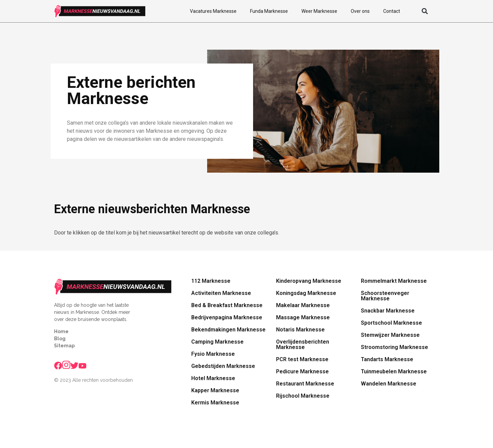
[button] (425, 11)
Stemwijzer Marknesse (390, 335)
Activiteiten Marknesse (221, 293)
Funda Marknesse (269, 11)
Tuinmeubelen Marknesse (394, 371)
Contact (392, 11)
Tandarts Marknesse (387, 359)
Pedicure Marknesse (302, 371)
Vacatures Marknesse (213, 11)
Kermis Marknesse (215, 403)
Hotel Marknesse (213, 378)
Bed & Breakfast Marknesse (227, 305)
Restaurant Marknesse (305, 384)
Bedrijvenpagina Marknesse (227, 317)
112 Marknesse (211, 281)
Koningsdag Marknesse (306, 293)
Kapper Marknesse (215, 390)
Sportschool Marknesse (391, 323)
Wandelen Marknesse (389, 384)
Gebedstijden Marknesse (223, 366)
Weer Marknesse (319, 11)
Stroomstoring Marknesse (395, 347)
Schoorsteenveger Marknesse (385, 296)
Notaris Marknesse (300, 330)
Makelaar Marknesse (303, 305)
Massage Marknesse (303, 317)
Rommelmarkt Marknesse (394, 281)
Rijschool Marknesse (303, 396)
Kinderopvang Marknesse (309, 281)
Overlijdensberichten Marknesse (303, 344)
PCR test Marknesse (302, 359)
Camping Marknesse (217, 342)
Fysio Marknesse (213, 354)
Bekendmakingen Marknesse (228, 330)
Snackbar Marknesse (388, 311)
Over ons (360, 11)
